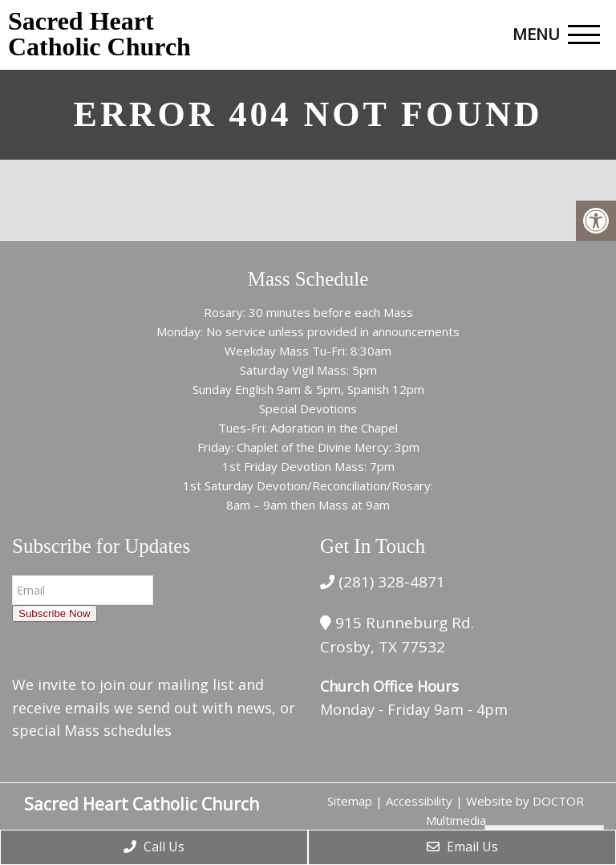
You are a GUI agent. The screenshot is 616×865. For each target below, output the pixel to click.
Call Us (154, 847)
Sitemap (350, 801)
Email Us (462, 847)
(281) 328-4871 (390, 582)
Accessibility (419, 801)
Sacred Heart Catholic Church (99, 34)
